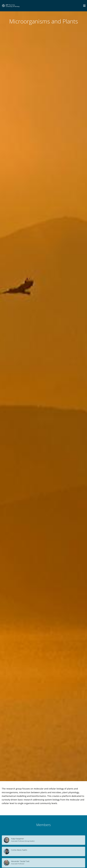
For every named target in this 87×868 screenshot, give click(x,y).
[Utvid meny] (84, 6)
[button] (43, 840)
